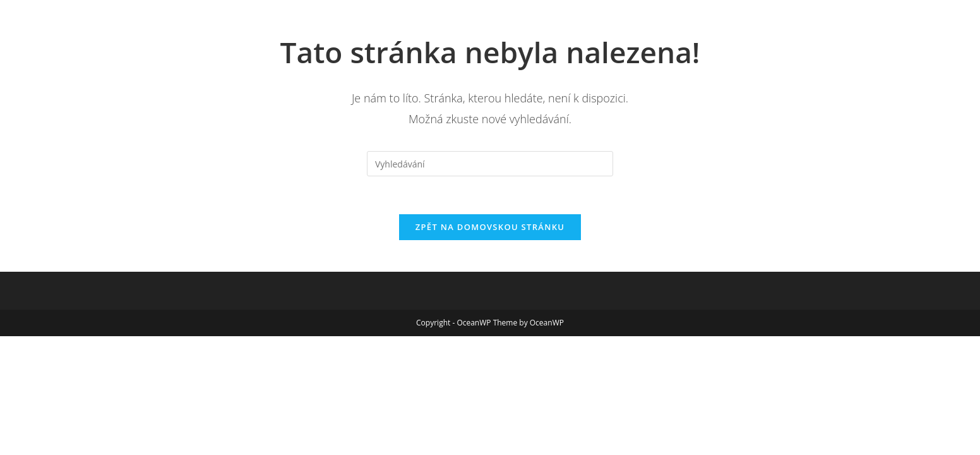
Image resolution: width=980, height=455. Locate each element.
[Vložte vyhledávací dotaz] (490, 164)
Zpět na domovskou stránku (490, 227)
